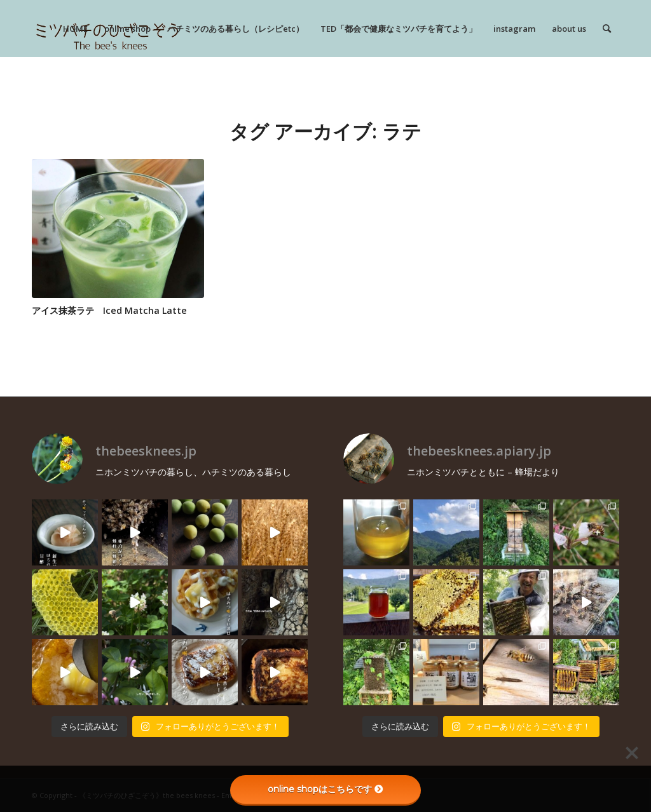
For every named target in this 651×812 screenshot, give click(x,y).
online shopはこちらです (325, 789)
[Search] (607, 29)
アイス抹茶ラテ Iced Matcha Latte (109, 310)
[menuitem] (75, 29)
